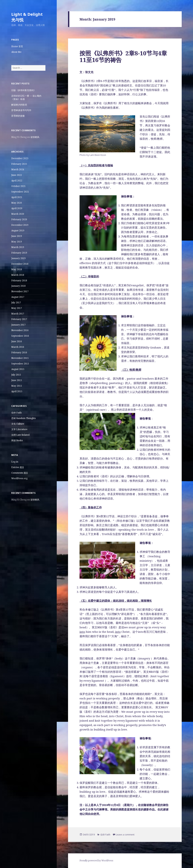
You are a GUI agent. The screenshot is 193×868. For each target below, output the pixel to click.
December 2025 (20, 158)
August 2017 (18, 297)
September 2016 (20, 336)
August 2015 (18, 369)
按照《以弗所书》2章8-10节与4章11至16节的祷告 (123, 56)
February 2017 (19, 319)
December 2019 (20, 225)
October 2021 (18, 186)
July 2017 (16, 303)
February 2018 (19, 280)
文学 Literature (19, 429)
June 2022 (17, 175)
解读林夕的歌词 (19, 105)
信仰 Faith (17, 413)
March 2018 (18, 275)
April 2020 (17, 208)
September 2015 (20, 364)
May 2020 (17, 203)
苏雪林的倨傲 (18, 116)
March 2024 (18, 169)
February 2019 (19, 253)
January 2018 (18, 286)
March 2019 (18, 247)
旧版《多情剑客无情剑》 (24, 90)
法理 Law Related (20, 435)
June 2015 (17, 380)
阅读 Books (17, 440)
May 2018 (17, 269)
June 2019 (17, 236)
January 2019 (18, 258)
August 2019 (18, 231)
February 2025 (19, 164)
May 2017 (17, 308)
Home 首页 (17, 46)
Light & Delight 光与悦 (27, 17)
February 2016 (19, 352)
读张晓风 (35, 137)
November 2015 (20, 358)
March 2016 (18, 347)
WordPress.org (19, 478)
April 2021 (17, 197)
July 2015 (16, 375)
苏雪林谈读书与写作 (21, 110)
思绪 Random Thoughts (24, 418)
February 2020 (19, 219)
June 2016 (17, 341)
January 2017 (18, 325)
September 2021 (20, 192)
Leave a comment (125, 835)
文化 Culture (18, 424)
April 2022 (17, 181)
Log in (15, 462)
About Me (16, 52)
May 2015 (17, 386)
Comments (20, 473)
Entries (18, 467)
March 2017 (18, 314)
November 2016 (20, 330)
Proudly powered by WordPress (96, 861)
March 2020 (18, 214)
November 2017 (20, 291)
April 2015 (17, 391)
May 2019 (17, 242)
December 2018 (20, 264)
